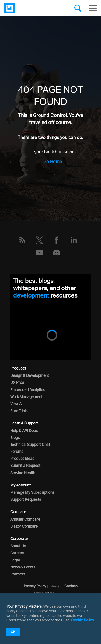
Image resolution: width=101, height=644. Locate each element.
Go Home (53, 162)
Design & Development (30, 375)
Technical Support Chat (30, 444)
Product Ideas (22, 458)
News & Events (23, 567)
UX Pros (17, 382)
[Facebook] (57, 240)
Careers (17, 553)
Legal (15, 560)
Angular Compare (25, 519)
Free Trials (19, 411)
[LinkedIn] (74, 240)
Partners (18, 574)
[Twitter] (39, 240)
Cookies (71, 586)
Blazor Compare (24, 526)
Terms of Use (44, 593)
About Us (18, 546)
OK (13, 632)
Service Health (23, 473)
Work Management (26, 397)
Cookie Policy (83, 620)
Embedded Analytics (28, 390)
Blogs (15, 437)
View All (17, 404)
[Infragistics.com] (31, 8)
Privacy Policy (35, 586)
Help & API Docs (24, 430)
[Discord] (57, 252)
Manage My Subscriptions (32, 492)
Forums (17, 451)
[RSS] (22, 240)
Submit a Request (25, 465)
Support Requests (26, 499)
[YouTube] (39, 252)
